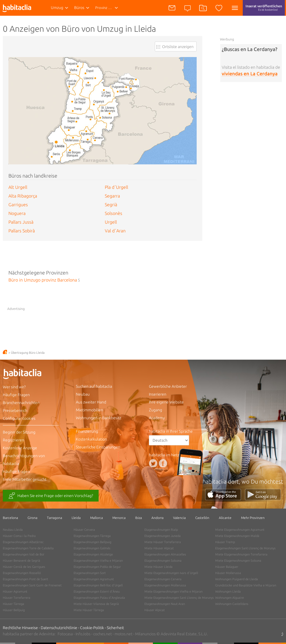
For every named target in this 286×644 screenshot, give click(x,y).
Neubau (83, 394)
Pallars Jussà (21, 222)
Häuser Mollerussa (228, 573)
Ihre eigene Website (166, 402)
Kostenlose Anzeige (20, 448)
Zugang (156, 410)
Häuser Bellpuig (14, 610)
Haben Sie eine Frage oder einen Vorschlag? (51, 496)
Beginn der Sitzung (19, 432)
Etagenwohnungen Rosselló (22, 573)
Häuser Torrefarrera (17, 598)
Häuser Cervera (84, 530)
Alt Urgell (18, 187)
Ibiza (139, 518)
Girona (32, 518)
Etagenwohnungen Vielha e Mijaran (98, 561)
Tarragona (55, 518)
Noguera (17, 213)
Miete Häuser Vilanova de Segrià (96, 604)
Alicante (225, 518)
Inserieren (158, 394)
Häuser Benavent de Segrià (21, 561)
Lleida (76, 518)
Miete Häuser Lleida (158, 567)
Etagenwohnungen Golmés (92, 548)
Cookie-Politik (92, 628)
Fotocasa (65, 634)
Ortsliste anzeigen (178, 47)
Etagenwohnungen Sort (90, 573)
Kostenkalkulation (91, 439)
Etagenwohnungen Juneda (163, 536)
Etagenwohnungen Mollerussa (165, 585)
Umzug (57, 8)
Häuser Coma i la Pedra (19, 536)
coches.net (103, 634)
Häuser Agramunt (15, 591)
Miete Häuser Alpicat (159, 548)
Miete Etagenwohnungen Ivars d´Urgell (171, 573)
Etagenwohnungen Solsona (163, 561)
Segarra (112, 196)
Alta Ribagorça (23, 196)
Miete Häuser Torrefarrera (163, 542)
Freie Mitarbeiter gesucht (25, 479)
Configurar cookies (19, 418)
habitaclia (31, 375)
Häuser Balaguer (227, 567)
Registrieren (13, 440)
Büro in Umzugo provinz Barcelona (43, 280)
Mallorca (97, 518)
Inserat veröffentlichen (264, 10)
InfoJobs (83, 634)
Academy (157, 418)
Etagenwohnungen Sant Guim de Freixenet (32, 585)
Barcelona (10, 518)
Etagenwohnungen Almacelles (165, 554)
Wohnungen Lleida (228, 591)
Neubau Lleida (13, 530)
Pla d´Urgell (116, 187)
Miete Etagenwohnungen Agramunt (240, 530)
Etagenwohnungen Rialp (161, 530)
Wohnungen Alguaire (230, 598)
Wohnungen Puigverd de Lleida (237, 579)
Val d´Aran (115, 231)
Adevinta (47, 634)
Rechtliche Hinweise (20, 628)
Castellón (202, 518)
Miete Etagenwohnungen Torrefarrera (241, 554)
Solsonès (114, 213)
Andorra (157, 518)
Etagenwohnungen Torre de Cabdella (28, 548)
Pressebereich (15, 411)
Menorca (119, 518)
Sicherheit (115, 628)
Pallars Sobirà (22, 231)
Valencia (179, 518)
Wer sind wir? (14, 387)
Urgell (111, 222)
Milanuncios (145, 634)
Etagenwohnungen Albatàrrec (23, 542)
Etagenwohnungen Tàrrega (92, 536)
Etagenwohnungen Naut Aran (165, 604)
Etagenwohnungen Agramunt (94, 579)
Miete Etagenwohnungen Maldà (237, 536)
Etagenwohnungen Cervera (163, 579)
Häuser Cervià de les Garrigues (24, 567)
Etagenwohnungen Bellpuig (92, 542)
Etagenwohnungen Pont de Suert (25, 579)
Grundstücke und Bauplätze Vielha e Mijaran (246, 585)
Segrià (111, 205)
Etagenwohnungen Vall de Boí (23, 554)
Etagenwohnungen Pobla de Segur (97, 567)
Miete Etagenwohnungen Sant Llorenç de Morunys (179, 598)
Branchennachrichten (21, 403)
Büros (79, 8)
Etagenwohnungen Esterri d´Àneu (97, 591)
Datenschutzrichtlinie (59, 628)
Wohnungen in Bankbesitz (98, 418)
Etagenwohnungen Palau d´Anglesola (99, 598)
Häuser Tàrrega (13, 604)
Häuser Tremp (225, 542)
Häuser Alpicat (155, 610)
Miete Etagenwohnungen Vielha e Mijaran (173, 591)
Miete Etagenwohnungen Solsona (238, 561)
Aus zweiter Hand (91, 402)
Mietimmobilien (89, 410)
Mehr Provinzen (253, 518)
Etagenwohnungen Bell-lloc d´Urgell (98, 585)
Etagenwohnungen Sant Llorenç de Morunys (245, 548)
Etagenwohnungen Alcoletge (93, 554)
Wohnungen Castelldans (232, 604)
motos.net (123, 634)
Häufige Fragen (16, 395)
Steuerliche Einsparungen (98, 447)
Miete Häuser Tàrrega (89, 610)
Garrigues (18, 205)
